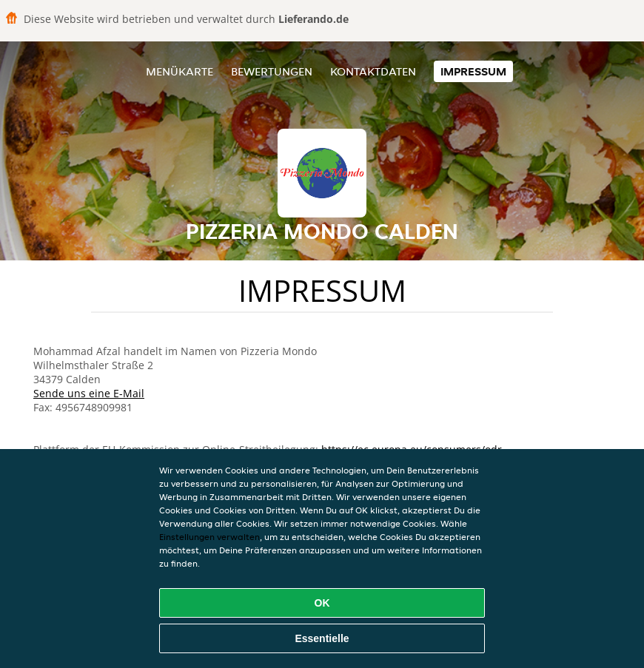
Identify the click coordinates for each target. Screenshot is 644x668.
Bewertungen (272, 71)
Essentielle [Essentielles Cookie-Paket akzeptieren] (322, 638)
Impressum (473, 71)
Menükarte (180, 71)
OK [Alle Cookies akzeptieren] (322, 603)
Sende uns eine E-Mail (89, 393)
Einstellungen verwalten (209, 537)
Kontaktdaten (373, 71)
